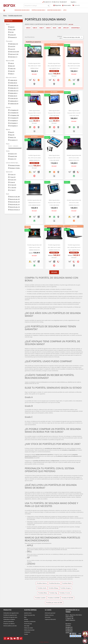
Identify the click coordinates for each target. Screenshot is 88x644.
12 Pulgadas (14, 110)
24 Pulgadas (14, 126)
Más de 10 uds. (15, 197)
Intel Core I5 (14, 52)
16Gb (13, 68)
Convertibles (75, 28)
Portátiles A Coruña (65, 593)
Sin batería (14, 140)
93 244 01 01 (47, 2)
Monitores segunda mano (54, 10)
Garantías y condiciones (30, 621)
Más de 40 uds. (15, 204)
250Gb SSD (14, 88)
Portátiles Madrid (67, 583)
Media (13, 137)
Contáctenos (27, 632)
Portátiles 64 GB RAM (67, 598)
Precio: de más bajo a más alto (73, 37)
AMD (60, 28)
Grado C (13, 159)
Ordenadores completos (9, 619)
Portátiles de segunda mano (10, 615)
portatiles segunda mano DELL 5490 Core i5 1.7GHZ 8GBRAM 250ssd (34, 66)
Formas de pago (28, 624)
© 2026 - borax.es (44, 642)
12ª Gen (13, 190)
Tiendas (26, 634)
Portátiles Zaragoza (66, 588)
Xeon (54, 28)
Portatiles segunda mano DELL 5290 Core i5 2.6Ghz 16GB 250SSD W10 (74, 66)
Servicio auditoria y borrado (10, 626)
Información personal (50, 613)
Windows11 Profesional (15, 168)
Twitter (8, 638)
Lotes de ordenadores (9, 621)
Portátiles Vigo (53, 593)
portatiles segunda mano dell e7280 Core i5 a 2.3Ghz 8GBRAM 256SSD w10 (34, 247)
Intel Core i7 (14, 54)
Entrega (26, 619)
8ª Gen (13, 180)
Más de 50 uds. (15, 207)
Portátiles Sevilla (42, 588)
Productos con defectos (9, 624)
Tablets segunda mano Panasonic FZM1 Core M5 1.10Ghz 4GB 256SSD (54, 113)
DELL (13, 30)
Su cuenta (48, 610)
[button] (4, 10)
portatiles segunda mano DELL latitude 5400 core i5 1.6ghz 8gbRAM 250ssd (54, 66)
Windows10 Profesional (15, 165)
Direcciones (48, 617)
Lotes (65, 10)
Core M (13, 46)
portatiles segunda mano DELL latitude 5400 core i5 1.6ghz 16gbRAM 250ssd (74, 247)
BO (9, 5)
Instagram (18, 638)
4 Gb (12, 63)
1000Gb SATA (14, 101)
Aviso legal (27, 626)
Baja (12, 135)
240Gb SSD (13, 83)
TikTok (21, 638)
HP (12, 32)
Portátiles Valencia (42, 583)
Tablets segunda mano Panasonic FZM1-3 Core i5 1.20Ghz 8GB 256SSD (34, 113)
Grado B (13, 156)
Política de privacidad (29, 630)
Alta (12, 132)
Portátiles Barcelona (54, 583)
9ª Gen (12, 182)
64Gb (12, 74)
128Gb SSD (13, 80)
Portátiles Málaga (53, 588)
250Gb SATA (14, 85)
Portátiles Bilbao (43, 593)
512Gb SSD (14, 98)
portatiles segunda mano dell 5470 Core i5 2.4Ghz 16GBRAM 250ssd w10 (74, 203)
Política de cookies (29, 628)
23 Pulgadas (14, 123)
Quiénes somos (28, 613)
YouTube (15, 638)
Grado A (13, 154)
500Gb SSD (13, 96)
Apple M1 (66, 28)
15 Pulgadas (14, 118)
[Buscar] (37, 6)
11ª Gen (13, 187)
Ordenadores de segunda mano (11, 613)
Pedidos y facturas (49, 615)
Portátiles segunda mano (39, 10)
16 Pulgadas (14, 120)
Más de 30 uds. (15, 202)
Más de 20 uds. (15, 199)
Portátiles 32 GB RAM (54, 598)
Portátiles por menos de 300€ (54, 603)
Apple (12, 27)
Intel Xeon (14, 57)
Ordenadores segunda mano (22, 10)
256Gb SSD (14, 91)
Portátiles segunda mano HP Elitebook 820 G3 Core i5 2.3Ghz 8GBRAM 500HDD (34, 203)
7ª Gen (13, 177)
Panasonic (13, 37)
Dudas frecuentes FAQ (29, 615)
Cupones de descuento (50, 619)
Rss (11, 638)
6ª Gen (13, 174)
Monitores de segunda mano (10, 617)
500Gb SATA (14, 93)
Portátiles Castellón (40, 598)
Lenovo (13, 35)
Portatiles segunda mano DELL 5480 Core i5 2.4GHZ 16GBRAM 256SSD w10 (54, 247)
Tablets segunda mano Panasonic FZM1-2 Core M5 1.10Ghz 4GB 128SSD (74, 113)
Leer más (71, 24)
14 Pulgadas (14, 115)
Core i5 (35, 28)
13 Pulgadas (14, 113)
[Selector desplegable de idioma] (74, 2)
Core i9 (12, 49)
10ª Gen (13, 185)
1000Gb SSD (14, 104)
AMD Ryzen (14, 44)
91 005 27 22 (55, 2)
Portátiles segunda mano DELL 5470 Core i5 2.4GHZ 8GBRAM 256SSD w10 (34, 158)
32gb (12, 71)
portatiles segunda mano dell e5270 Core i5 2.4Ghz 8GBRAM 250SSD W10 (74, 158)
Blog (25, 617)
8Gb (12, 66)
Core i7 (42, 28)
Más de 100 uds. (15, 210)
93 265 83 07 (63, 2)
